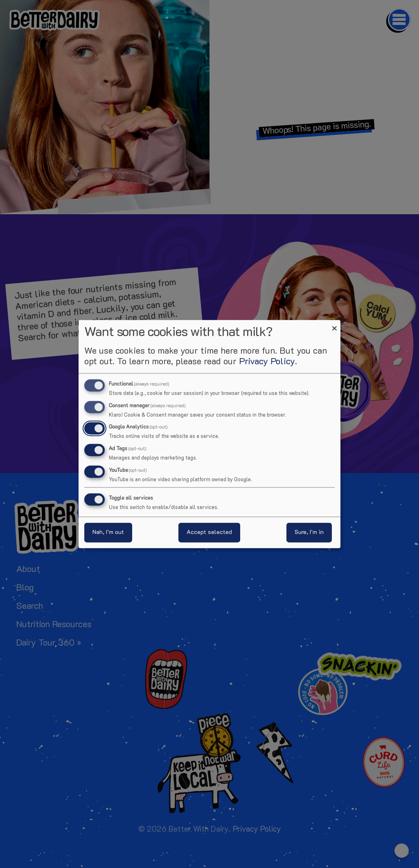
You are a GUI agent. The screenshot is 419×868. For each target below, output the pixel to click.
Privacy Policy (267, 362)
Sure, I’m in (309, 533)
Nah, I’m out (108, 533)
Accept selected (209, 533)
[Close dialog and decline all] (334, 325)
